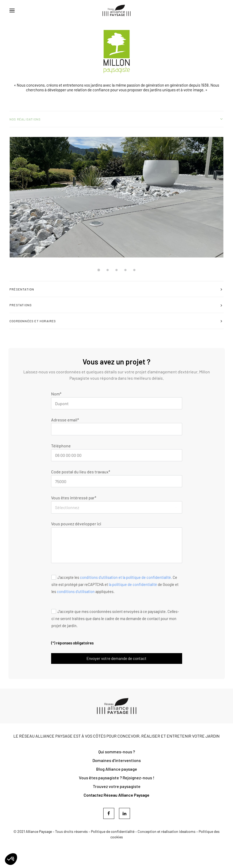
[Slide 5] (134, 270)
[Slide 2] (108, 270)
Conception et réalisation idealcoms (167, 831)
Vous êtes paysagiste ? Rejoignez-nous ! (117, 778)
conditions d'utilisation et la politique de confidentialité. (126, 577)
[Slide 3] (117, 270)
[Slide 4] (126, 270)
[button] (12, 10)
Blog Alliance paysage (117, 769)
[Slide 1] (99, 270)
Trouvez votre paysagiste (117, 786)
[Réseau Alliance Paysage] (116, 10)
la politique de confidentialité (133, 584)
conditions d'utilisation (76, 591)
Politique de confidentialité (113, 831)
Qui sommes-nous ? (117, 752)
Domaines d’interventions (117, 760)
